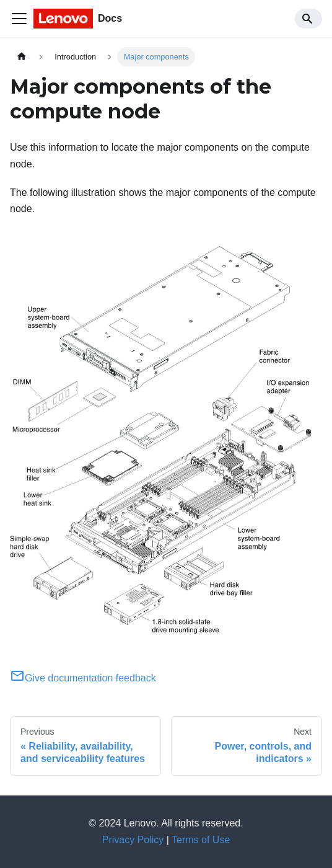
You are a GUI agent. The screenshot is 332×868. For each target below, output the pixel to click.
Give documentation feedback (83, 678)
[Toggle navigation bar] (19, 19)
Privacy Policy (133, 840)
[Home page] (22, 57)
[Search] (308, 19)
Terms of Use (201, 840)
